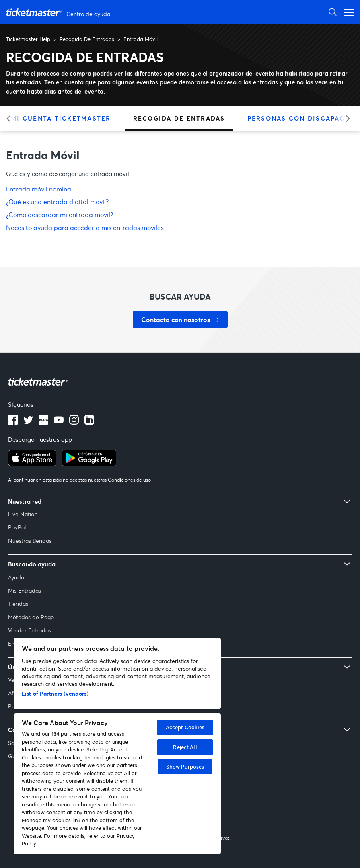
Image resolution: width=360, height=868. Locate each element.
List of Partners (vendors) (55, 693)
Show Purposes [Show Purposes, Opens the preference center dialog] (185, 767)
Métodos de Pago (31, 617)
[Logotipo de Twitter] (28, 422)
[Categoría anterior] (11, 118)
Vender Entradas (30, 630)
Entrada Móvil (141, 39)
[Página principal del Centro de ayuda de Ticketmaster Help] (59, 12)
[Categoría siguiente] (345, 118)
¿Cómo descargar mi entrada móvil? (60, 214)
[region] (117, 746)
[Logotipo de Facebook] (13, 422)
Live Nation (23, 514)
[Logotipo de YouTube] (59, 422)
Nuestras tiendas (30, 541)
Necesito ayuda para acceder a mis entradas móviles (85, 227)
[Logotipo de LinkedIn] (89, 422)
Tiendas (18, 604)
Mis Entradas (25, 590)
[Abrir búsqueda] (333, 12)
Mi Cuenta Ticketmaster (61, 118)
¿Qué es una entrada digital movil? (57, 202)
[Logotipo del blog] (43, 422)
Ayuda (16, 577)
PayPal (17, 527)
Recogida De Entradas (87, 39)
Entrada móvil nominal (39, 189)
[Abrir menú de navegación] (347, 12)
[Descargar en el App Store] (32, 464)
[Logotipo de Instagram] (74, 422)
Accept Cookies (185, 727)
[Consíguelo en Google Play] (89, 464)
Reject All (185, 747)
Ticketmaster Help (28, 39)
